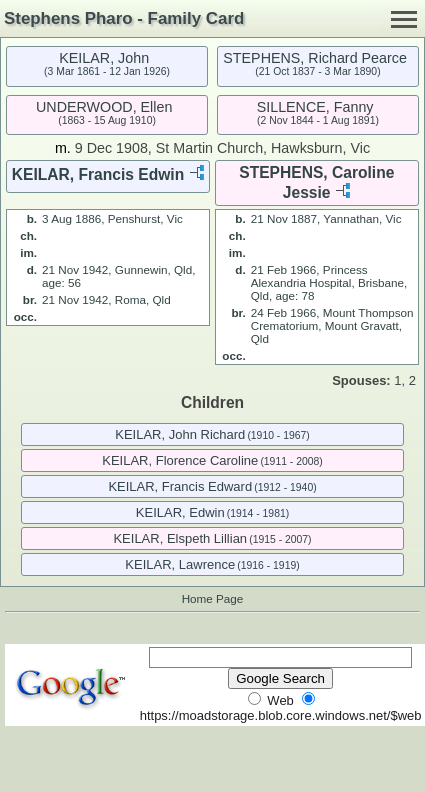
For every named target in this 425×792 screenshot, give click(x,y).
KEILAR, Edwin (180, 512)
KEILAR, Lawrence (180, 564)
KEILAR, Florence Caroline (180, 460)
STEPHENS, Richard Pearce (315, 58)
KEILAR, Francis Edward (180, 486)
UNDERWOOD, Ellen (104, 107)
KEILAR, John (104, 58)
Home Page (213, 598)
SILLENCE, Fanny (315, 107)
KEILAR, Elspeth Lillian (180, 538)
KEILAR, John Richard (180, 434)
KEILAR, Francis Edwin (98, 174)
